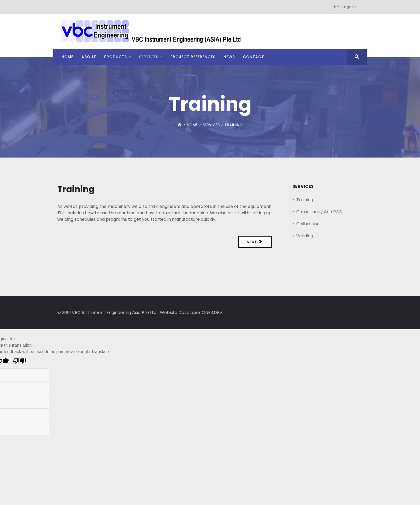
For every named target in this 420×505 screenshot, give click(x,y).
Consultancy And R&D (319, 212)
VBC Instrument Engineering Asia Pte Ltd (114, 313)
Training (305, 200)
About (89, 57)
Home (67, 57)
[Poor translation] (20, 362)
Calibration (308, 224)
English (349, 7)
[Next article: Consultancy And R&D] (255, 242)
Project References (193, 57)
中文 (336, 7)
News (229, 57)
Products (116, 57)
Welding (305, 236)
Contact (254, 57)
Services (149, 57)
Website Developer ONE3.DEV (191, 313)
